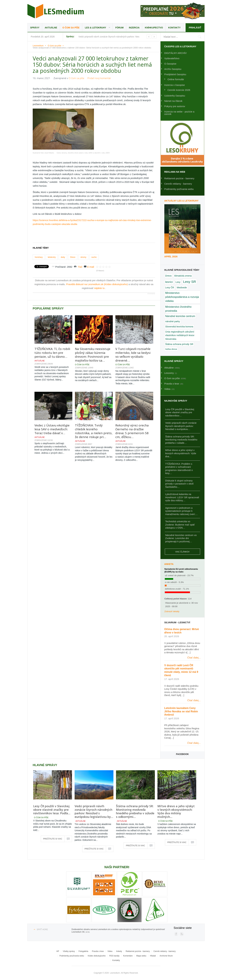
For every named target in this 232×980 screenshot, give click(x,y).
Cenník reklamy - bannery (178, 184)
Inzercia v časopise (175, 85)
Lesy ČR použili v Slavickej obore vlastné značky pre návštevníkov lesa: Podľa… (52, 810)
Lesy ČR (170, 288)
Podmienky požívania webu (179, 189)
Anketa (169, 564)
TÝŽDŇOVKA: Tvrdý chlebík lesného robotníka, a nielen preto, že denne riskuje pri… (94, 431)
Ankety (119, 951)
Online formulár (176, 79)
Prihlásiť (195, 28)
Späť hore (42, 929)
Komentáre (128, 956)
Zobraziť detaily (172, 611)
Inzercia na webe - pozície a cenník (179, 113)
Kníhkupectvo (154, 28)
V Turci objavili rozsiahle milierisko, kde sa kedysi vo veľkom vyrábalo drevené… (133, 355)
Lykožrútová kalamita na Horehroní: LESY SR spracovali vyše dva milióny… (182, 497)
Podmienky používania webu (72, 956)
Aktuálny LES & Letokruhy (181, 201)
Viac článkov (182, 552)
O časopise (170, 64)
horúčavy (39, 257)
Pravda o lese (98, 951)
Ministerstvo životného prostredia (178, 309)
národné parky (173, 321)
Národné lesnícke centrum (180, 316)
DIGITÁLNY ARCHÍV (176, 53)
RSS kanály (114, 956)
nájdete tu (100, 288)
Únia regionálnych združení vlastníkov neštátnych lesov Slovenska (180, 335)
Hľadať (153, 956)
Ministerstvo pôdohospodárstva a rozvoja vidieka (182, 297)
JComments (151, 294)
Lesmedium (56, 11)
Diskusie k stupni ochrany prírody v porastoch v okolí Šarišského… (179, 484)
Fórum (119, 28)
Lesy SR (190, 282)
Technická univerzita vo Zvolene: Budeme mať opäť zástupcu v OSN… (180, 525)
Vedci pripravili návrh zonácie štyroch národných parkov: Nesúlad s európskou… (181, 426)
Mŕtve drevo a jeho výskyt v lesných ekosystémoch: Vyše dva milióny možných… (176, 811)
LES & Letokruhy (96, 28)
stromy (83, 257)
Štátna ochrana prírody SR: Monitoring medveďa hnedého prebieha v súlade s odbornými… (135, 811)
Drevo (73, 257)
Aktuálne (51, 28)
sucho (94, 257)
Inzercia (134, 28)
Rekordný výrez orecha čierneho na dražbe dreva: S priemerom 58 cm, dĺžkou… (132, 431)
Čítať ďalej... (194, 658)
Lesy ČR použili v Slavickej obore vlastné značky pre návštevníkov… (180, 412)
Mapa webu (141, 956)
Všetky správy (69, 951)
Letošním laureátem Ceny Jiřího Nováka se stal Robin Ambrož (181, 711)
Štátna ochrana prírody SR (179, 344)
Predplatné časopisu (175, 74)
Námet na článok (173, 101)
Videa (110, 951)
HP (58, 951)
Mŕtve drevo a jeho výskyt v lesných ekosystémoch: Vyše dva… (181, 453)
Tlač (80, 267)
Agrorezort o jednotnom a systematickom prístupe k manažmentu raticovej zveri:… (182, 511)
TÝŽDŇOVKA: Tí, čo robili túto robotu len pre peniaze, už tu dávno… (52, 353)
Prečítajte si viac (53, 839)
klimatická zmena (183, 276)
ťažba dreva (171, 349)
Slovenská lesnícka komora (179, 327)
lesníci (169, 282)
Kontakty (174, 28)
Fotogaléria (83, 951)
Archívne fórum (166, 956)
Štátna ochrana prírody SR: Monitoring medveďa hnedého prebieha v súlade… (181, 440)
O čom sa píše (71, 28)
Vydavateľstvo (172, 58)
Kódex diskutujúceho (97, 956)
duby (63, 257)
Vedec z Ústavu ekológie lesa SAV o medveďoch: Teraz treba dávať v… (52, 429)
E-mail (91, 267)
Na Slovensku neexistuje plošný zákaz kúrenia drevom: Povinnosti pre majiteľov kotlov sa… (93, 355)
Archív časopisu (173, 69)
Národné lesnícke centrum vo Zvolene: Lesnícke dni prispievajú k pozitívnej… (181, 538)
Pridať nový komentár (99, 78)
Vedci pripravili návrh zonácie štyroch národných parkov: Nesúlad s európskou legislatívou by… (94, 811)
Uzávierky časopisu (175, 96)
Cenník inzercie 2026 (179, 90)
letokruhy (52, 257)
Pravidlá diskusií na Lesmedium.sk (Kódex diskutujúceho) (97, 284)
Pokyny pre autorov (175, 106)
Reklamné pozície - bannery (179, 178)
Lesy (178, 282)
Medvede (182, 287)
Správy (35, 28)
